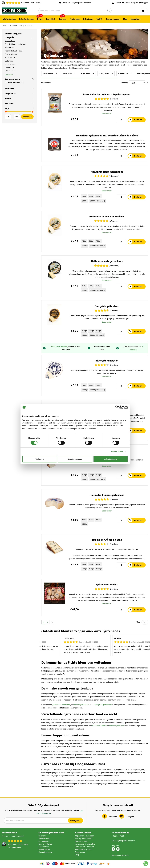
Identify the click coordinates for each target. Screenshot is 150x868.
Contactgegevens (45, 852)
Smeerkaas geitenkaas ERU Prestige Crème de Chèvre (107, 136)
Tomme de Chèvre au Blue (107, 540)
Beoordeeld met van (31, 3)
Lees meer (9, 75)
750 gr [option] (98, 196)
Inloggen (145, 3)
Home (4, 26)
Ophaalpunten (44, 841)
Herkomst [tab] (9, 89)
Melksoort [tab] (10, 103)
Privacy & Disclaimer (83, 838)
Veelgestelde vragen (83, 849)
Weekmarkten (44, 838)
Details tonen (117, 452)
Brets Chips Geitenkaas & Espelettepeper (107, 94)
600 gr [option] (84, 569)
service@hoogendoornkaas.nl (79, 3)
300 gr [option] (91, 564)
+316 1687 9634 (118, 836)
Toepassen (27, 117)
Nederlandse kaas (16, 26)
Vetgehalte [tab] (10, 93)
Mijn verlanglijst (131, 3)
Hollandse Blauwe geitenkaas (107, 495)
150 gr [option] (84, 564)
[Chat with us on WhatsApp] (146, 864)
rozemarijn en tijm (116, 726)
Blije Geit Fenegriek (107, 361)
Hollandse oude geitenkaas (107, 261)
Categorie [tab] (9, 37)
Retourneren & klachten (85, 847)
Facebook (113, 817)
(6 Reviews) (114, 365)
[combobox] (75, 11)
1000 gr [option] (85, 201)
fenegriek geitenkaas (103, 705)
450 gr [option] (98, 564)
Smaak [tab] (8, 98)
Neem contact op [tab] (120, 833)
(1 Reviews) (114, 99)
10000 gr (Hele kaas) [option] (97, 201)
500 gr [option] (91, 196)
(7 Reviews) (114, 310)
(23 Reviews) (114, 266)
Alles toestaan (110, 459)
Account (118, 3)
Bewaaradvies (44, 849)
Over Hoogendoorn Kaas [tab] (51, 833)
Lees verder (107, 113)
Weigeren (39, 459)
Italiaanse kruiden (99, 726)
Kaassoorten (44, 847)
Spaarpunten (80, 852)
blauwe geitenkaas (82, 705)
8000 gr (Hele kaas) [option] (97, 335)
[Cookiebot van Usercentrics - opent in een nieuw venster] (117, 407)
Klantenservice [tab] (83, 833)
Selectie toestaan (75, 459)
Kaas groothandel (45, 844)
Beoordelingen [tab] (9, 833)
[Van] (8, 117)
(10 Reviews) (114, 176)
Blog (77, 855)
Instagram (130, 817)
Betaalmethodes (82, 841)
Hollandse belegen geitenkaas (107, 217)
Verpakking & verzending (85, 844)
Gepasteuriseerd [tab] (13, 79)
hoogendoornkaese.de (120, 855)
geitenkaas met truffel (61, 705)
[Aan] (17, 117)
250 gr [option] (84, 196)
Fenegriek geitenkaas (107, 306)
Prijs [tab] (7, 108)
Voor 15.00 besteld (59, 346)
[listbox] (94, 199)
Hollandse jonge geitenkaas (107, 172)
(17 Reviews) (114, 221)
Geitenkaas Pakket (107, 585)
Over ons (42, 836)
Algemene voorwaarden (85, 836)
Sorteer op (124, 83)
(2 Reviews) (114, 589)
